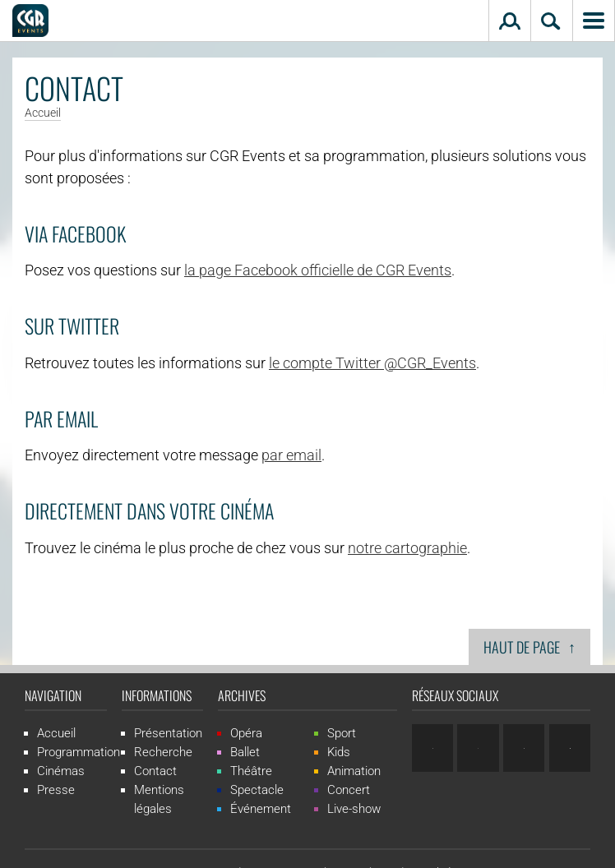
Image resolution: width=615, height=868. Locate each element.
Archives (242, 695)
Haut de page (529, 646)
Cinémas (61, 771)
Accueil (43, 113)
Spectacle (257, 790)
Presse (56, 790)
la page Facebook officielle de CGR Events (318, 270)
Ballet (245, 752)
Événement (261, 809)
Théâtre (251, 771)
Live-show (354, 809)
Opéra (246, 733)
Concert (349, 790)
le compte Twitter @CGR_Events (372, 363)
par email (291, 455)
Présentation (168, 733)
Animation (354, 771)
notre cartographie (407, 548)
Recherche (163, 752)
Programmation (79, 752)
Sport (342, 733)
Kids (339, 752)
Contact (155, 771)
